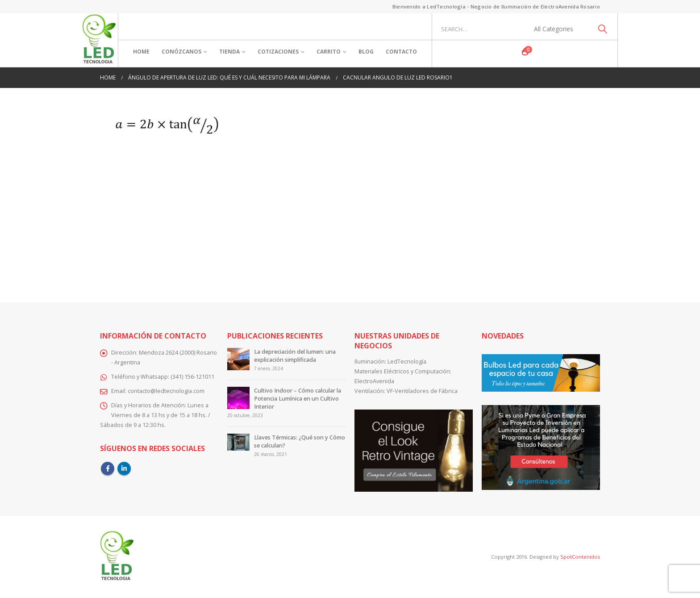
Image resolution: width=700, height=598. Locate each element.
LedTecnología (407, 362)
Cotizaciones (278, 52)
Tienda (229, 52)
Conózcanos (181, 52)
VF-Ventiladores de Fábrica (422, 391)
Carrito (329, 52)
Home (141, 52)
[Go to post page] (238, 359)
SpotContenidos (579, 557)
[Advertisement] (350, 218)
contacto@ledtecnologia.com (166, 391)
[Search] (602, 29)
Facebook (108, 468)
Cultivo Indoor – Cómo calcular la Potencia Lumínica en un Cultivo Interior (298, 399)
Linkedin (124, 468)
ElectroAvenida (374, 381)
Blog (366, 52)
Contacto (401, 52)
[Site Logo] (99, 40)
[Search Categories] (558, 29)
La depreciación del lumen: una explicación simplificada (295, 356)
